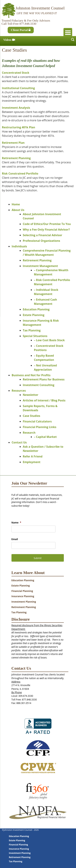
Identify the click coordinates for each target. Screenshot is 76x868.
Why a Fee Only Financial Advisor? (46, 230)
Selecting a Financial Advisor (43, 235)
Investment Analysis (16, 108)
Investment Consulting (39, 385)
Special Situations (35, 336)
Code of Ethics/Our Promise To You (47, 224)
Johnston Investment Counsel (40, 8)
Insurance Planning (23, 596)
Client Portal (21, 30)
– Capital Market (45, 437)
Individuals (19, 246)
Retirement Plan (13, 143)
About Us (18, 210)
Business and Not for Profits (31, 375)
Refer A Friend (33, 456)
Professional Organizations (41, 241)
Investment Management (40, 266)
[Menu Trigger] (68, 32)
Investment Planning (24, 602)
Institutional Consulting (18, 88)
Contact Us (19, 442)
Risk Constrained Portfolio (20, 173)
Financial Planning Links (40, 427)
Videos (9, 40)
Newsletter (31, 395)
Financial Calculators (37, 421)
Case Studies (31, 416)
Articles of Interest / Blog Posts (44, 400)
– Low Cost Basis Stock (49, 340)
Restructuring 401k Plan (19, 127)
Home (16, 204)
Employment (32, 462)
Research (29, 433)
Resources (19, 391)
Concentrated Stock (16, 73)
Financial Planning (22, 591)
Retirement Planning (16, 158)
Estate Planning (34, 315)
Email (15, 539)
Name (16, 523)
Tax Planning (32, 330)
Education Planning (36, 309)
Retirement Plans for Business (44, 379)
